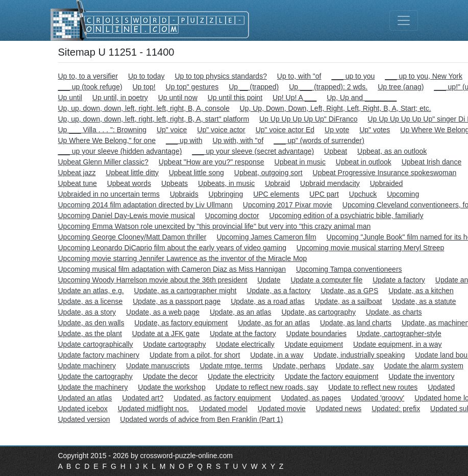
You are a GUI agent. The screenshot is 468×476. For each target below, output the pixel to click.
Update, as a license (91, 301)
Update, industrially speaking (359, 355)
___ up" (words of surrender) (319, 140)
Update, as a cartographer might (186, 291)
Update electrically (245, 344)
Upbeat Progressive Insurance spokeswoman (385, 173)
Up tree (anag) (401, 87)
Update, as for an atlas (274, 323)
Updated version (84, 419)
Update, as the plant (90, 334)
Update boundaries (316, 334)
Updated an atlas (85, 398)
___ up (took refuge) (90, 87)
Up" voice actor (221, 130)
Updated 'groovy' (378, 398)
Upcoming (403, 194)
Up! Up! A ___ (294, 98)
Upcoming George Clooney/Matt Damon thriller (132, 237)
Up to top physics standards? (221, 76)
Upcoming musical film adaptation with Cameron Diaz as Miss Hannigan (172, 269)
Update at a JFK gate (166, 334)
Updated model (223, 409)
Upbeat (336, 151)
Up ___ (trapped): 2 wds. (328, 87)
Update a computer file (326, 280)
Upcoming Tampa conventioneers (349, 269)
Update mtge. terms (231, 366)
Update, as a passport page (177, 301)
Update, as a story (87, 312)
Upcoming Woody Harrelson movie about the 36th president (153, 280)
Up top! (144, 87)
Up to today (146, 76)
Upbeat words (129, 183)
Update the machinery (93, 387)
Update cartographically (96, 344)
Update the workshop (171, 387)
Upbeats (175, 183)
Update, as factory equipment (181, 323)
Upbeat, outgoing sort (268, 173)
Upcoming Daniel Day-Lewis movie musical (127, 216)
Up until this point (235, 98)
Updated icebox (83, 409)
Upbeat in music (300, 162)
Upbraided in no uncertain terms (109, 194)
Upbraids (184, 194)
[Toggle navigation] (404, 20)
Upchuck (363, 194)
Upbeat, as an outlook (392, 151)
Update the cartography (95, 376)
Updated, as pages (311, 398)
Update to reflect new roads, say (267, 387)
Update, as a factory (278, 291)
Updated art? (143, 398)
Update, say (355, 366)
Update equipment (314, 344)
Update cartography (174, 344)
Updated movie (282, 409)
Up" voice (172, 130)
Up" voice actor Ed (285, 130)
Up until (70, 98)
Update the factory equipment (332, 376)
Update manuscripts (158, 366)
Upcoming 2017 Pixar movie (288, 205)
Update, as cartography (318, 312)
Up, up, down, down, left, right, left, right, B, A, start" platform (154, 119)
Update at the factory (243, 334)
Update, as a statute (424, 301)
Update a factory (399, 280)
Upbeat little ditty (132, 173)
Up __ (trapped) (254, 87)
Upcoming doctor (232, 216)
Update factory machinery (99, 355)
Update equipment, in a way (398, 344)
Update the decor (170, 376)
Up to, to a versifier (88, 76)
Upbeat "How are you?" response (212, 162)
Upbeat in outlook (364, 162)
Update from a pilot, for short (195, 355)
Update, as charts (394, 312)
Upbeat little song (196, 173)
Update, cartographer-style (399, 334)
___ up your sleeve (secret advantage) (253, 151)
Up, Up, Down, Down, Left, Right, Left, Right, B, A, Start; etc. (336, 108)
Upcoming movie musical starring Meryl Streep (370, 248)
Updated (441, 387)
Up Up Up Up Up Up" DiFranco (308, 119)
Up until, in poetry (120, 98)
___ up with (184, 140)
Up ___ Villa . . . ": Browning (103, 130)
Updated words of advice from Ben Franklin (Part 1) (201, 419)
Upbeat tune (78, 183)
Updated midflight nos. (153, 409)
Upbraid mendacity (330, 183)
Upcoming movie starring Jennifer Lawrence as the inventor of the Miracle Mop (183, 258)
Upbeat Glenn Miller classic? (103, 162)
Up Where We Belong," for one (107, 140)
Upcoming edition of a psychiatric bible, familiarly (347, 216)
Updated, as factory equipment (222, 398)
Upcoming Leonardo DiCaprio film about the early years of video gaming (172, 248)
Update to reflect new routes (373, 387)
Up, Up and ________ (362, 98)
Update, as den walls (91, 323)
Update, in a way (277, 355)
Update (269, 280)
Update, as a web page (163, 312)
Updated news (339, 409)
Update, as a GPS (349, 291)
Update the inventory (421, 376)
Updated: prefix (396, 409)
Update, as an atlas (241, 312)
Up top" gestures (192, 87)
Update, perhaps (299, 366)
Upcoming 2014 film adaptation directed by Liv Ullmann (145, 205)
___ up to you (353, 76)
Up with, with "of (238, 140)
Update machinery (87, 366)
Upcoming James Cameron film (266, 237)
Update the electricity (241, 376)
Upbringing (226, 194)
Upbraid (277, 183)
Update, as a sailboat (349, 301)
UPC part (324, 194)
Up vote (337, 130)
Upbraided (387, 183)
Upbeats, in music (226, 183)
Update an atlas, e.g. (91, 291)
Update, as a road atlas (268, 301)
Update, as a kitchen (421, 291)
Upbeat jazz (77, 173)
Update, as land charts (356, 323)
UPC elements (276, 194)
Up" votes (375, 130)
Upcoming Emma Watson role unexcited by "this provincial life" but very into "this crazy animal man (215, 226)
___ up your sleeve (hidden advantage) (120, 151)
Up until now (178, 98)
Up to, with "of (299, 76)
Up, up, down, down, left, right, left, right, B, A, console (144, 108)
